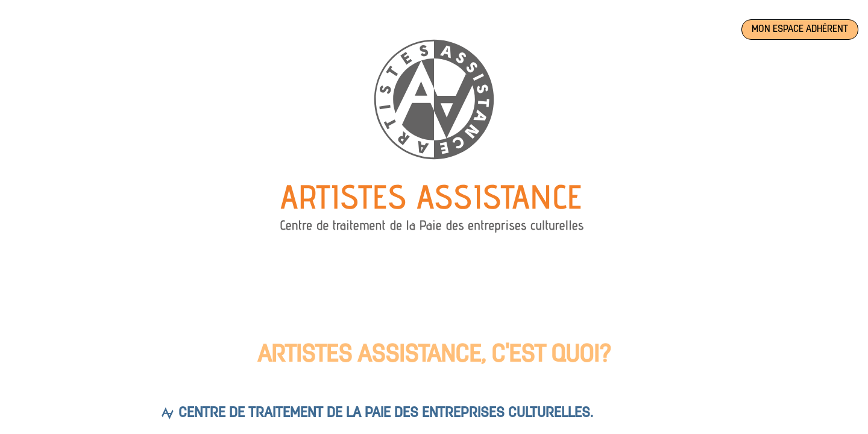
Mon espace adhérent (800, 30)
